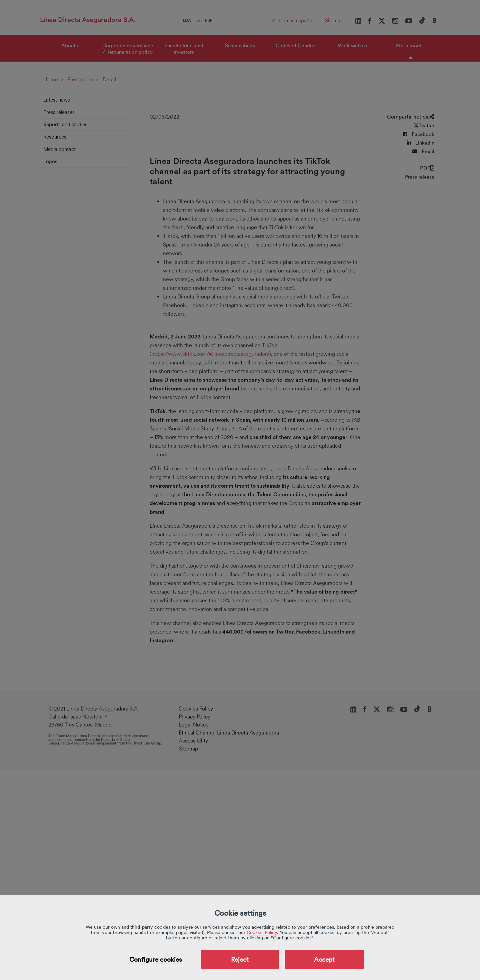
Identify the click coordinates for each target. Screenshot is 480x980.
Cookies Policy (262, 932)
